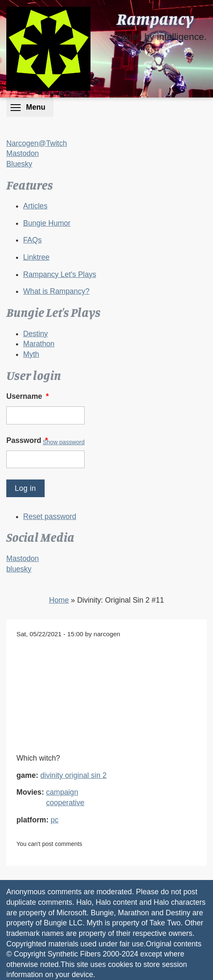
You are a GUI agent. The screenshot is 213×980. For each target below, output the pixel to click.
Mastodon (23, 153)
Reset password (50, 516)
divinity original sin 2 (73, 775)
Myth (31, 354)
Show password (64, 442)
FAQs (32, 240)
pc (55, 820)
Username (28, 396)
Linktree (36, 257)
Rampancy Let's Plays (60, 274)
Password (28, 440)
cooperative (65, 803)
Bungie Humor (47, 223)
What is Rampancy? (56, 291)
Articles (35, 206)
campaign (62, 792)
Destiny (36, 334)
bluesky (19, 569)
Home (59, 600)
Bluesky (19, 164)
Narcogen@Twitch (37, 143)
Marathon (39, 344)
